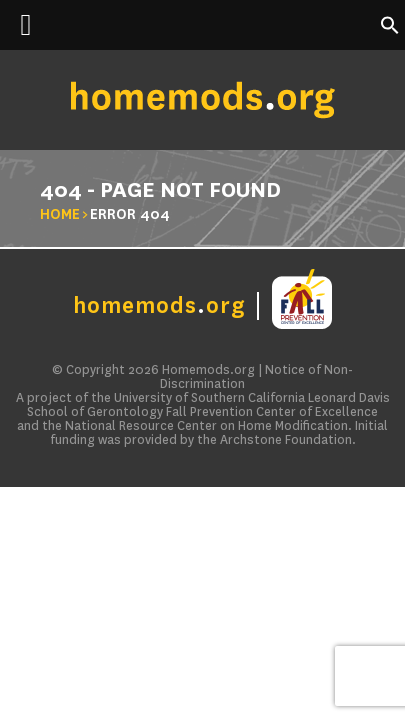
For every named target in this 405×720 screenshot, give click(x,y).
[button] (390, 30)
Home (60, 214)
